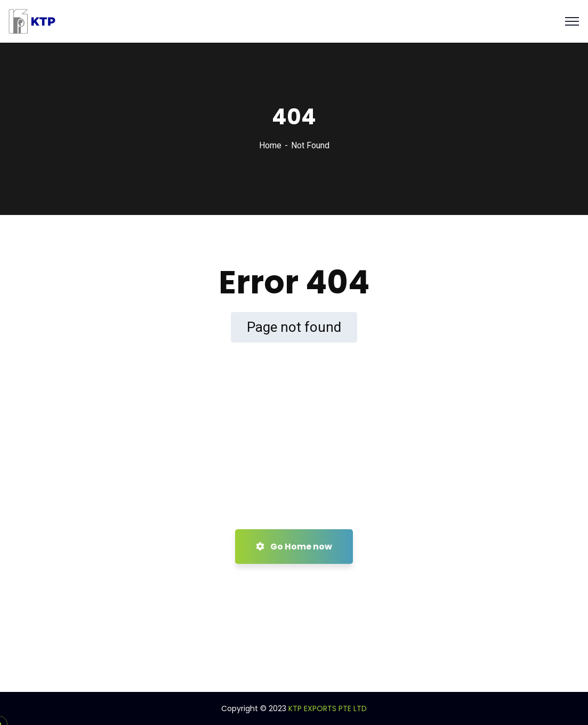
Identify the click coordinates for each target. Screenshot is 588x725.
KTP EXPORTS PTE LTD (328, 708)
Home (270, 145)
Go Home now (294, 547)
